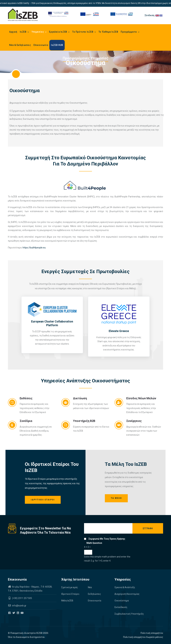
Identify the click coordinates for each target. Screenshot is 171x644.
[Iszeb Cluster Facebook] (10, 613)
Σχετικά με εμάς (70, 587)
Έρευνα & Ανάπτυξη (125, 587)
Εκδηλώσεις (94, 594)
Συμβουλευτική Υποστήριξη (129, 614)
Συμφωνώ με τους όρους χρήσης (107, 539)
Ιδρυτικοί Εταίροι (43, 500)
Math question (94, 543)
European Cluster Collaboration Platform (52, 323)
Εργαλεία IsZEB (59, 32)
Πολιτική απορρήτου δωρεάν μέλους (143, 637)
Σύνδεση (150, 15)
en (157, 15)
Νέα (90, 587)
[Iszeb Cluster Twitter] (14, 613)
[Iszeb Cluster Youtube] (22, 613)
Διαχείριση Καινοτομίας (127, 594)
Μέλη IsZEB (67, 601)
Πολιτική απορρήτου (152, 633)
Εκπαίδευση (121, 607)
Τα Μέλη (116, 498)
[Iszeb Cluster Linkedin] (18, 613)
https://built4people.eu (34, 248)
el (161, 15)
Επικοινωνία (41, 45)
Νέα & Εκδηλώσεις (20, 45)
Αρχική (13, 32)
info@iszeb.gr (19, 606)
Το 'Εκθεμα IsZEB (108, 32)
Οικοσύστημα (122, 601)
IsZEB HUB (57, 45)
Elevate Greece (119, 331)
